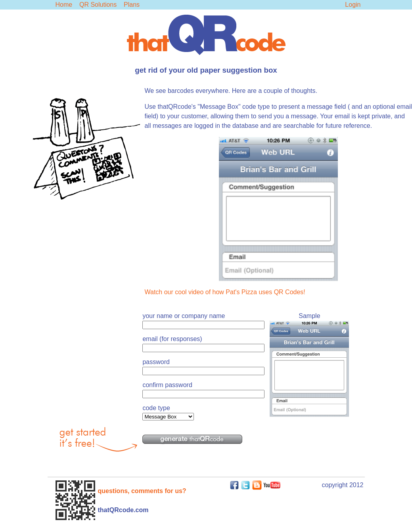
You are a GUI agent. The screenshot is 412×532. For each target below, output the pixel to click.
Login (353, 5)
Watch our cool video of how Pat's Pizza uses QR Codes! (225, 292)
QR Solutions (98, 5)
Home (64, 5)
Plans (132, 5)
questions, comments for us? (142, 491)
